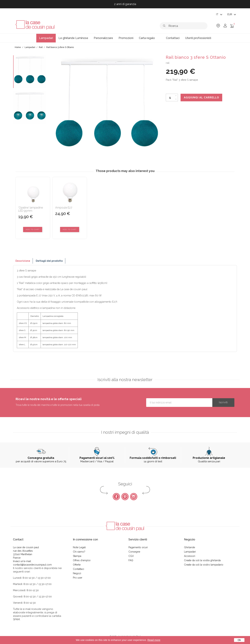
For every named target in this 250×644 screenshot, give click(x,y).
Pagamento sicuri (138, 547)
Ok (239, 640)
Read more (154, 640)
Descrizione (23, 261)
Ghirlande (189, 547)
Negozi (77, 573)
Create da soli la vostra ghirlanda (202, 560)
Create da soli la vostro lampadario (204, 565)
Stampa (77, 556)
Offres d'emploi (82, 560)
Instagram (134, 497)
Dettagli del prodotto (49, 261)
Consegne (134, 552)
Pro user (78, 578)
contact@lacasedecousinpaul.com (32, 565)
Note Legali (79, 547)
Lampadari (190, 552)
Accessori (190, 556)
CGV (131, 556)
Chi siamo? (79, 552)
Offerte (77, 565)
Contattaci (78, 569)
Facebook (116, 497)
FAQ (131, 560)
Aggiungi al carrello (201, 98)
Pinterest (125, 497)
